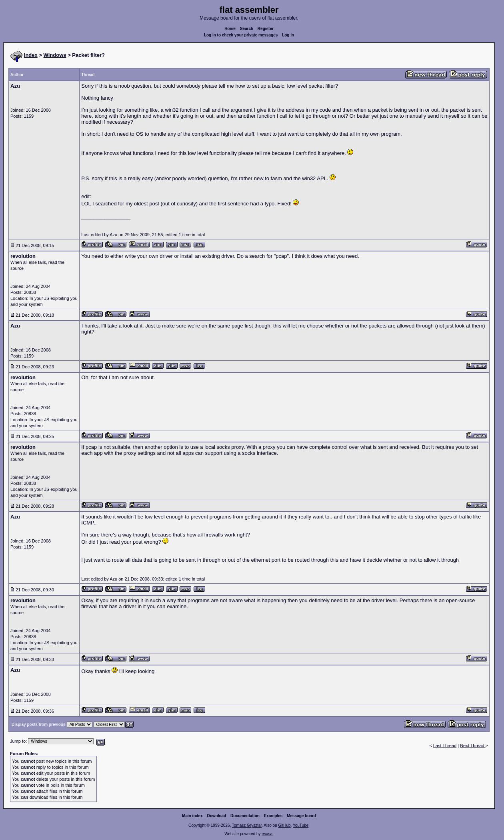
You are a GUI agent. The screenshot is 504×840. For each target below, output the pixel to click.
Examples (273, 816)
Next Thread (473, 746)
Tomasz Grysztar (247, 825)
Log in (288, 35)
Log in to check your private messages (241, 35)
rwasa (267, 834)
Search (247, 29)
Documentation (245, 816)
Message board (301, 816)
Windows (55, 55)
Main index (192, 816)
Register (266, 29)
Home (230, 29)
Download (217, 816)
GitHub (284, 825)
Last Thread (445, 746)
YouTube (301, 825)
